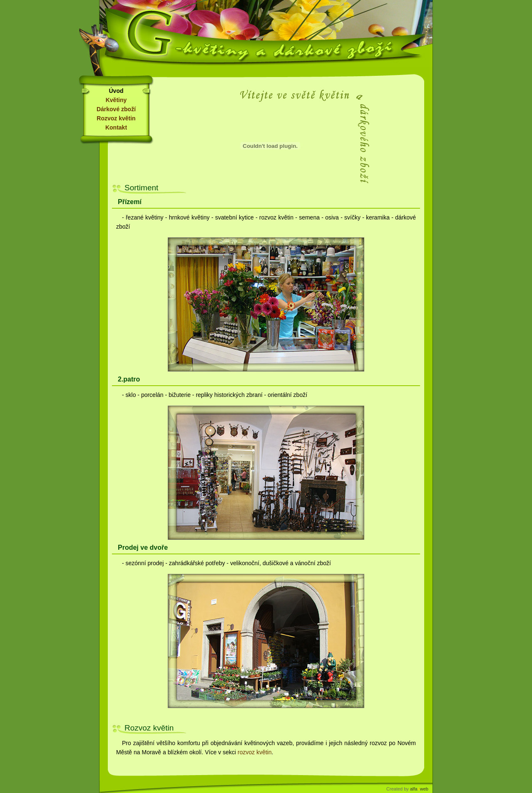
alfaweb (419, 789)
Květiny (116, 100)
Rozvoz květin (116, 118)
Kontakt (116, 127)
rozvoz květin (255, 752)
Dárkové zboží (116, 109)
